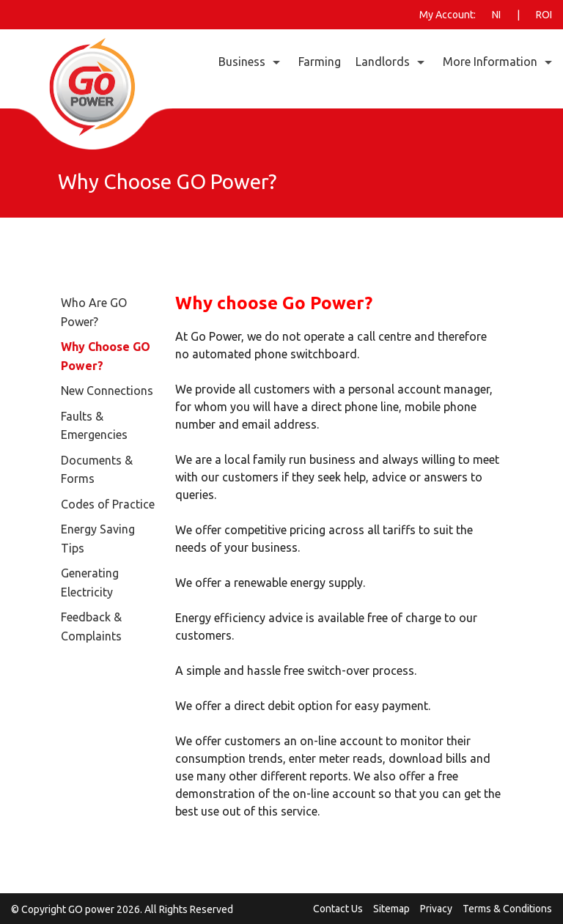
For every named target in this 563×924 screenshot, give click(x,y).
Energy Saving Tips (98, 539)
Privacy (436, 909)
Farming (320, 62)
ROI (544, 15)
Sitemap (391, 909)
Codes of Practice (108, 504)
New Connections (107, 391)
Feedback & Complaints (91, 627)
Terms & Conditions (507, 909)
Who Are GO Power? (94, 312)
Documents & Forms (97, 470)
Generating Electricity (90, 583)
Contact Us (338, 909)
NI (496, 15)
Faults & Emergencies (94, 426)
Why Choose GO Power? (106, 356)
